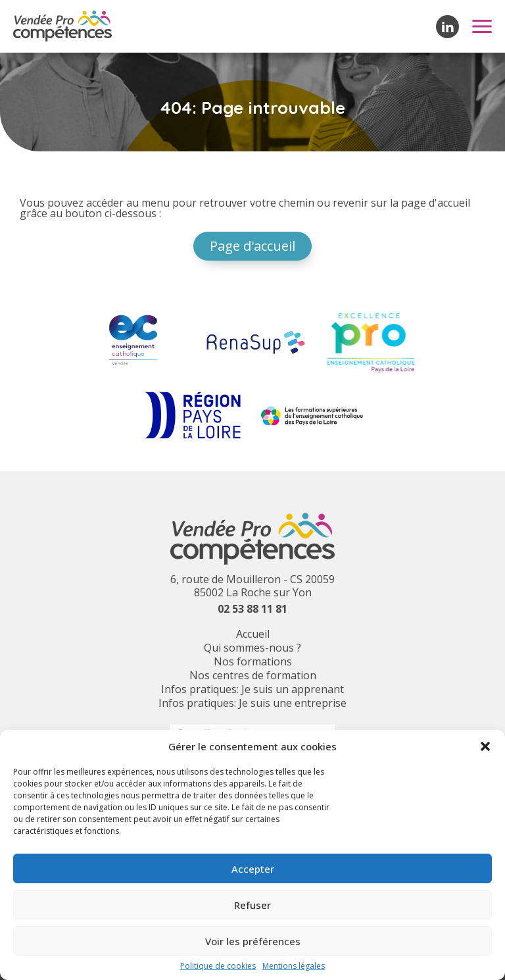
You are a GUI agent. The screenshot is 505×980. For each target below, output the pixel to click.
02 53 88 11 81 (252, 609)
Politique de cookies (218, 966)
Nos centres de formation (253, 675)
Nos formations (253, 661)
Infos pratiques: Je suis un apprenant (252, 689)
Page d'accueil (252, 246)
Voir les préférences (253, 941)
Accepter (253, 869)
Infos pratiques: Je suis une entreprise (252, 703)
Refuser (252, 905)
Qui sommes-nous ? (252, 648)
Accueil (253, 634)
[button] (485, 746)
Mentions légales (294, 966)
